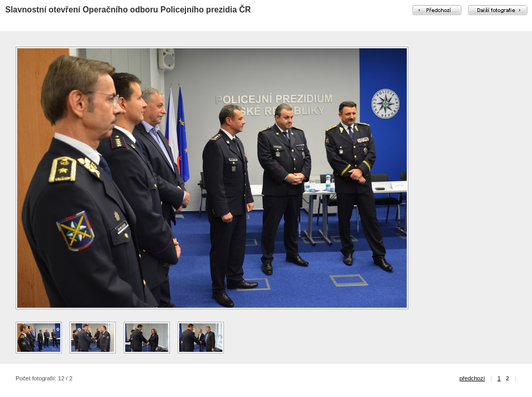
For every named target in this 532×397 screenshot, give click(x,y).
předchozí (472, 378)
